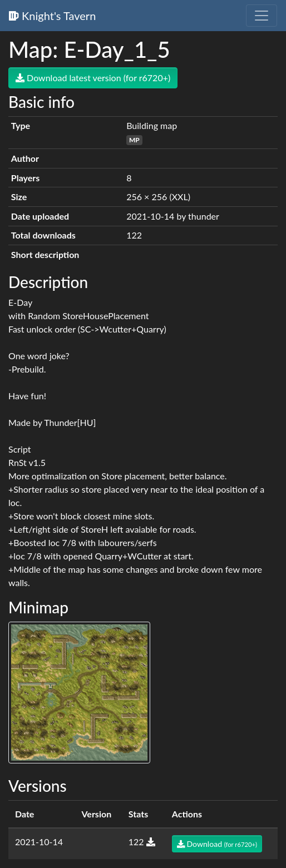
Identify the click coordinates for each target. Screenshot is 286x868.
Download (217, 844)
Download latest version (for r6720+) (93, 78)
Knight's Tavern (52, 16)
